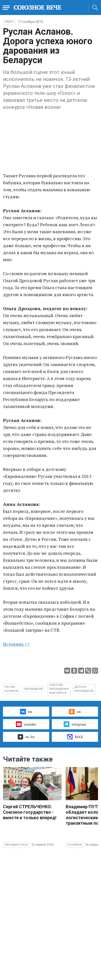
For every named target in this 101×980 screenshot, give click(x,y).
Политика (75, 845)
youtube (26, 724)
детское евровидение (84, 689)
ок (75, 712)
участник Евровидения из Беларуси (59, 689)
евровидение (33, 689)
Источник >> (16, 644)
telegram (75, 724)
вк (26, 712)
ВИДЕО (9, 22)
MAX (75, 737)
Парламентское (16, 845)
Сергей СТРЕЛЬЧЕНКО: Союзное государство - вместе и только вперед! (30, 812)
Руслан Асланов (11, 689)
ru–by (26, 737)
